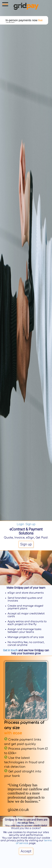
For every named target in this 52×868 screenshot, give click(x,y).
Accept (26, 851)
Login (20, 524)
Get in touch (10, 650)
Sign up (30, 524)
